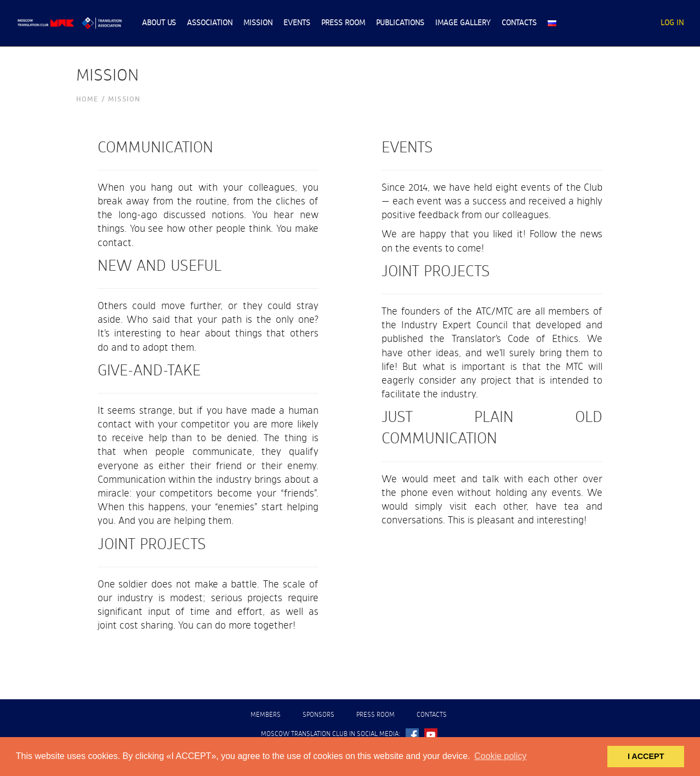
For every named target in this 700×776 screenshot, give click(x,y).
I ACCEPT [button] (646, 756)
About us (159, 23)
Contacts (519, 23)
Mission (258, 23)
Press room (343, 23)
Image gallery (463, 23)
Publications (400, 23)
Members (266, 715)
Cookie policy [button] (500, 756)
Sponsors (318, 715)
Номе (87, 99)
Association (210, 23)
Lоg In (672, 23)
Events (297, 23)
